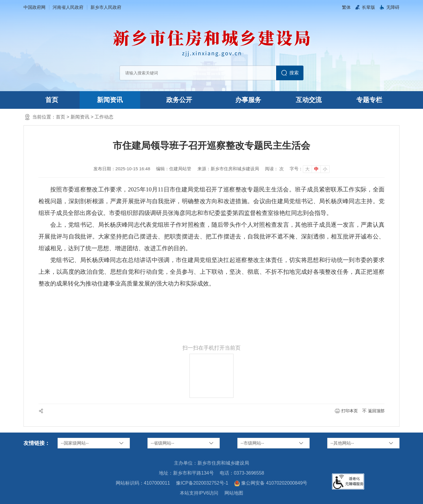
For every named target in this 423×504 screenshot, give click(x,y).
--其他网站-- (342, 443)
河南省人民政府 (68, 7)
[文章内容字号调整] (310, 169)
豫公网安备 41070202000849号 (271, 483)
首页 (52, 100)
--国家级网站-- (75, 443)
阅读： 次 (274, 169)
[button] (369, 7)
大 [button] (307, 169)
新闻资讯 (110, 100)
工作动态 (104, 117)
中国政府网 (35, 7)
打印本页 (350, 411)
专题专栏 (369, 100)
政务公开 (179, 100)
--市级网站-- (252, 443)
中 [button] (316, 169)
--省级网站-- (162, 443)
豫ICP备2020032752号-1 (202, 483)
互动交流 (309, 100)
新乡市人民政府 (106, 7)
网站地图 (234, 493)
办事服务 (248, 100)
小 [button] (325, 169)
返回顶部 (376, 411)
